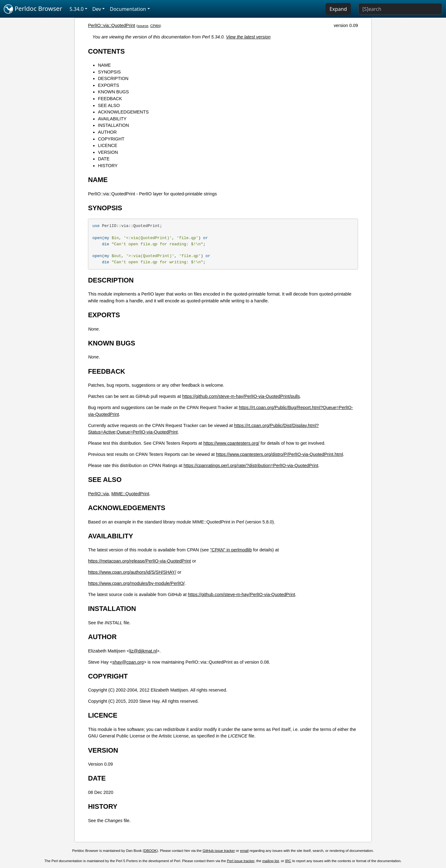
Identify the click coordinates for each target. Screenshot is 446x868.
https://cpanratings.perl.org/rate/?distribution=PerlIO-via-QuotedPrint (251, 465)
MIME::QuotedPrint (130, 494)
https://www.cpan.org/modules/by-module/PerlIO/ (136, 583)
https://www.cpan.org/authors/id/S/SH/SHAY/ (132, 572)
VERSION (108, 152)
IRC (288, 861)
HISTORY (108, 166)
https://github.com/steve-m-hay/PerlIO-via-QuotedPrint (242, 594)
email (244, 851)
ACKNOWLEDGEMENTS (123, 112)
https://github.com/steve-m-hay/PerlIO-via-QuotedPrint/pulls (241, 396)
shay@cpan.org (128, 662)
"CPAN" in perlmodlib (231, 550)
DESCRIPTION (113, 78)
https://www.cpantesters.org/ (231, 443)
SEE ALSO (109, 105)
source (143, 26)
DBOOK (151, 851)
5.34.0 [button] (77, 9)
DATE (104, 159)
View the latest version (248, 37)
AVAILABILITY (112, 119)
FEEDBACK (110, 99)
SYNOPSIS (109, 72)
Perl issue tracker (241, 861)
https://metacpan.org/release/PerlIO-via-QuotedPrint (139, 561)
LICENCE (107, 145)
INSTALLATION (113, 125)
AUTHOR (107, 132)
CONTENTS (106, 51)
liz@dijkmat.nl (143, 651)
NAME (104, 65)
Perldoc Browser (33, 9)
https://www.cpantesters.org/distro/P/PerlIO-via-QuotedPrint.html (279, 454)
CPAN (155, 26)
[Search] (400, 9)
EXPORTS (109, 85)
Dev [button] (97, 9)
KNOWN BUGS (113, 92)
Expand (338, 9)
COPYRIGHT (111, 139)
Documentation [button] (128, 9)
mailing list (271, 861)
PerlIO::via (98, 494)
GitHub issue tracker (219, 851)
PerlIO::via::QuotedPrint (111, 25)
